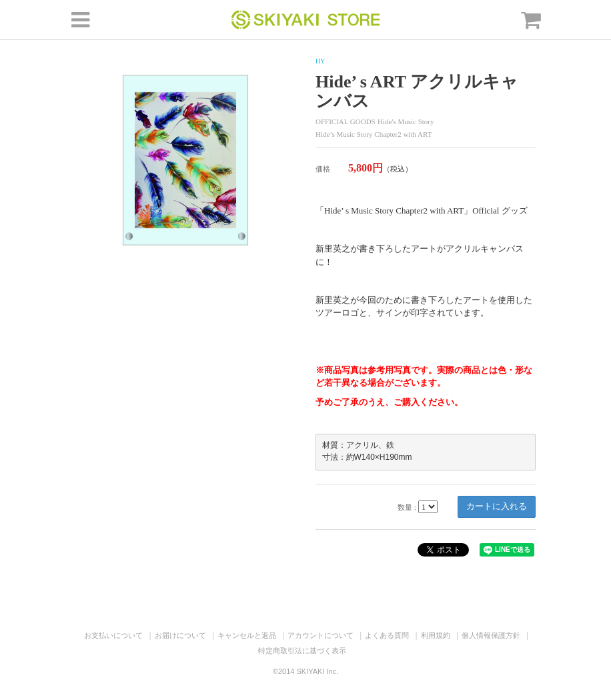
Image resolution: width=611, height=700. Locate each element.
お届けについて (180, 635)
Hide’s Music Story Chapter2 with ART (374, 134)
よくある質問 (387, 635)
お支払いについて (113, 635)
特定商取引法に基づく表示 (302, 651)
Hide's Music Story (406, 121)
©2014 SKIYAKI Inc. (305, 671)
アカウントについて (321, 635)
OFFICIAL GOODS (346, 121)
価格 (323, 169)
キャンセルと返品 (247, 635)
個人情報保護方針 (491, 635)
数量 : (407, 507)
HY (320, 61)
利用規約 (436, 635)
